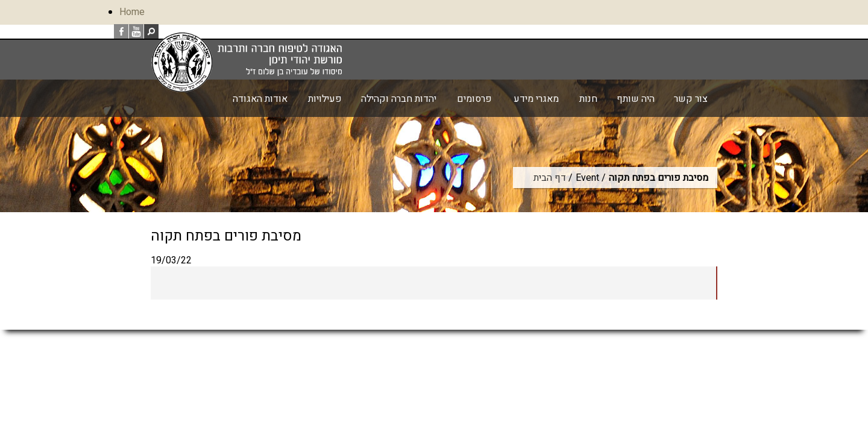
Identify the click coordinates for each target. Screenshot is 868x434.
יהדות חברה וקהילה (399, 99)
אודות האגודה (260, 99)
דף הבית (550, 178)
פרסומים (474, 99)
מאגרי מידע (536, 99)
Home (132, 12)
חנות (588, 99)
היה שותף (636, 99)
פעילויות (325, 99)
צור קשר (691, 99)
